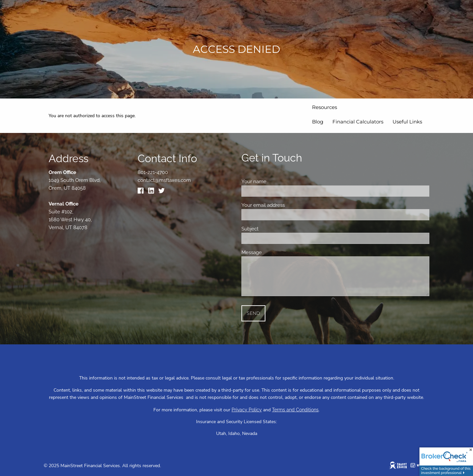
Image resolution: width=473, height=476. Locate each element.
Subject (273, 229)
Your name (277, 182)
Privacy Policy (247, 410)
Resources (325, 107)
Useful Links (407, 122)
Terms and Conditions (295, 410)
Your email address (286, 205)
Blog (318, 122)
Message (275, 252)
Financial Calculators (358, 122)
